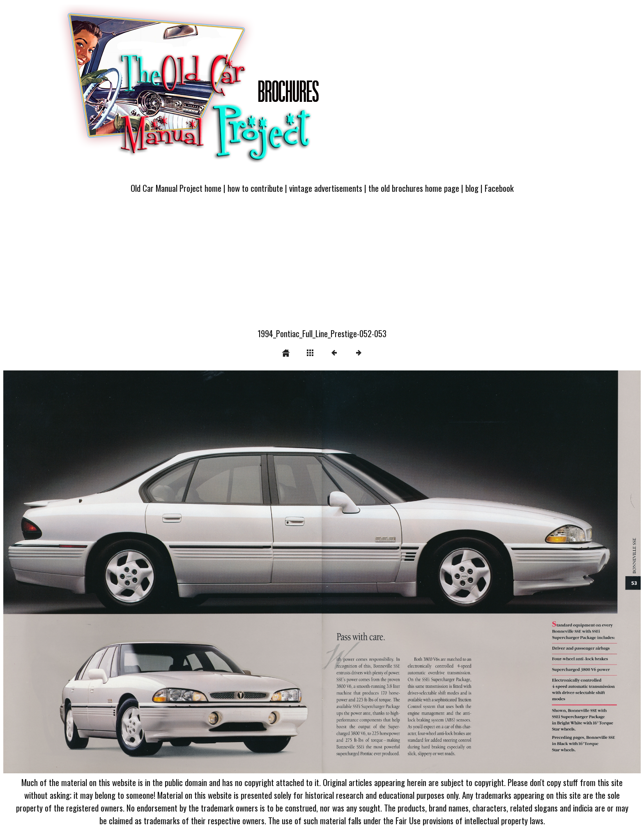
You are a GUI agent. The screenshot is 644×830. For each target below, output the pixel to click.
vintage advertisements (326, 188)
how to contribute (255, 188)
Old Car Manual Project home (176, 188)
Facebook (499, 188)
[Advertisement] (322, 266)
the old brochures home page (414, 188)
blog (472, 188)
